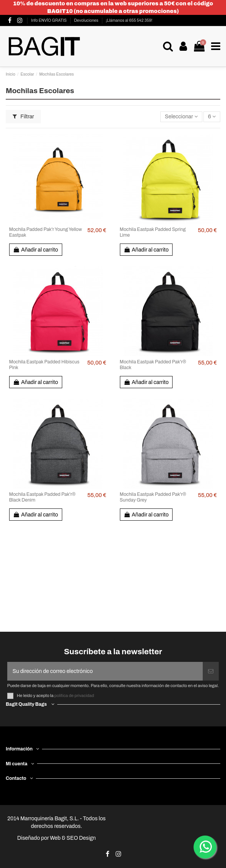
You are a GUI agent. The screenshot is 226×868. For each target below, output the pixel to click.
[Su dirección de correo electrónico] (105, 671)
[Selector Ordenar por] (181, 117)
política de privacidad (74, 695)
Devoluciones (87, 20)
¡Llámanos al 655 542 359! (129, 20)
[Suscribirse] (211, 671)
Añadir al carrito (36, 250)
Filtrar (23, 117)
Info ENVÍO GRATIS (49, 20)
